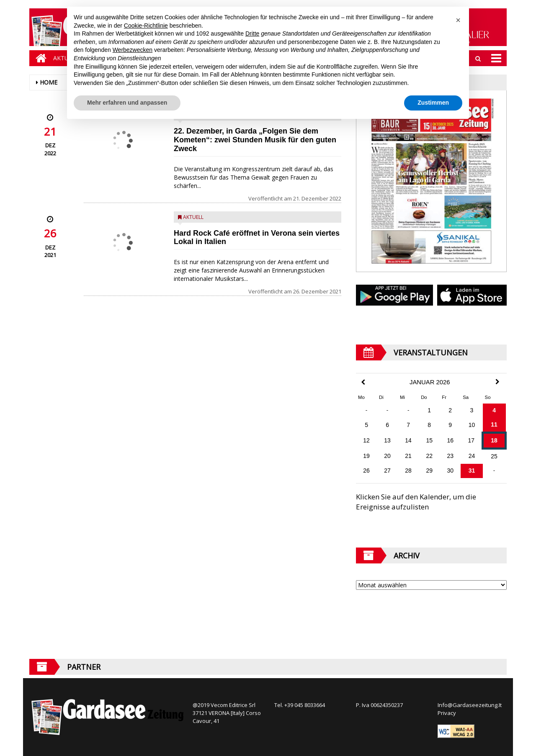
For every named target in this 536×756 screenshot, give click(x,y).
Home (49, 82)
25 (494, 456)
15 (429, 440)
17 (471, 440)
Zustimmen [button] (433, 103)
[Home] (39, 58)
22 (429, 456)
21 (408, 456)
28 (408, 471)
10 (472, 425)
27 (387, 471)
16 (450, 440)
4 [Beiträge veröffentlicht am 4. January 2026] (494, 410)
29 (429, 471)
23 (450, 456)
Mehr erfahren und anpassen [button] (127, 103)
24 (472, 456)
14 (408, 440)
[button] (458, 20)
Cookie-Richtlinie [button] (146, 26)
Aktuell (193, 217)
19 (366, 456)
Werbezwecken (133, 50)
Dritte (252, 33)
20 (387, 456)
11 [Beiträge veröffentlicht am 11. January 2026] (494, 424)
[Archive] (431, 585)
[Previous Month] (363, 382)
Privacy (447, 713)
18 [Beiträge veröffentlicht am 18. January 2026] (494, 440)
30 (450, 471)
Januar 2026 (430, 382)
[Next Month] (497, 382)
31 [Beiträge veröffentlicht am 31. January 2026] (472, 471)
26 (366, 471)
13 (387, 440)
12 (366, 440)
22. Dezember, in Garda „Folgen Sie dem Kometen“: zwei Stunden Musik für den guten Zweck (255, 140)
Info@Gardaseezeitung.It (470, 705)
